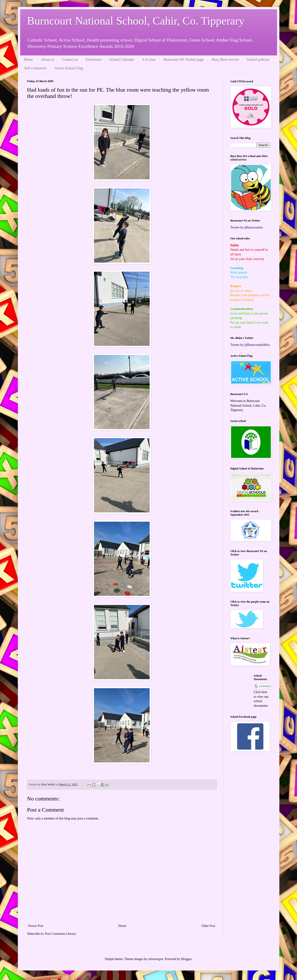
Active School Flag (69, 68)
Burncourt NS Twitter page (184, 59)
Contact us (70, 59)
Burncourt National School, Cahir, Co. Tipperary (136, 21)
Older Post (208, 926)
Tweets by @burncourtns (247, 227)
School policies (258, 59)
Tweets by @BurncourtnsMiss (250, 345)
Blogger (186, 959)
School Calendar (122, 59)
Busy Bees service (225, 59)
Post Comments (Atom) (60, 934)
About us (48, 59)
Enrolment (94, 59)
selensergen (156, 959)
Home (28, 59)
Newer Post (36, 926)
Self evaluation (35, 68)
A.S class (149, 59)
